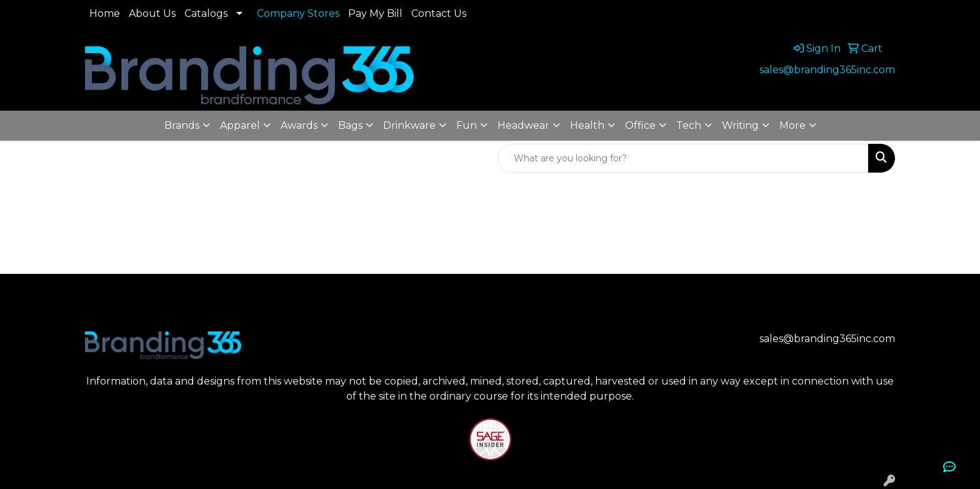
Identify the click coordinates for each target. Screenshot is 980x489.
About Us (152, 13)
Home (105, 13)
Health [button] (587, 125)
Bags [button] (350, 125)
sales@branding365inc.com (827, 70)
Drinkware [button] (409, 125)
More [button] (792, 125)
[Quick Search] (683, 158)
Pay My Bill (375, 13)
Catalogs (206, 13)
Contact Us (439, 13)
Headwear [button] (523, 125)
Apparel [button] (240, 125)
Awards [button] (299, 125)
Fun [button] (467, 125)
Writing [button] (740, 125)
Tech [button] (689, 125)
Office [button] (640, 125)
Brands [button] (182, 125)
